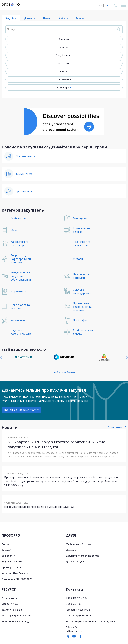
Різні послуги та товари (83, 332)
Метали (78, 259)
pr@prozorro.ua (74, 631)
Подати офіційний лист (78, 615)
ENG (107, 5)
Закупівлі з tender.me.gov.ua (83, 556)
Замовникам (24, 174)
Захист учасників (12, 610)
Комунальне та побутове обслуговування (21, 276)
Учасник (64, 47)
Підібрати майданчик (64, 372)
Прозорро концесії (12, 567)
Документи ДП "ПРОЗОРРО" (18, 579)
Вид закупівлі (64, 79)
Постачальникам (27, 156)
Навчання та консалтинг (81, 276)
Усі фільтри (63, 87)
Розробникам (9, 598)
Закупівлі (11, 18)
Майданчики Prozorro (79, 544)
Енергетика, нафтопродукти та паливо (21, 259)
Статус (64, 71)
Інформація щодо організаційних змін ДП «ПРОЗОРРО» (39, 507)
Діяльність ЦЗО (75, 562)
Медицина (80, 218)
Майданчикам (10, 604)
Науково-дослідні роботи (21, 332)
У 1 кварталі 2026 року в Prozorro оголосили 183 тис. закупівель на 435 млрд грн (57, 444)
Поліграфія (80, 320)
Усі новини (115, 427)
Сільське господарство (82, 291)
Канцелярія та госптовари (19, 244)
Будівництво (19, 218)
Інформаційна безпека (15, 573)
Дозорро (71, 550)
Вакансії (6, 550)
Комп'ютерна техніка (82, 230)
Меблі (14, 230)
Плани (47, 18)
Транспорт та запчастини (82, 244)
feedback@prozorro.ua (78, 610)
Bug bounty (8, 556)
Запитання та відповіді (16, 621)
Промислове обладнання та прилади (82, 307)
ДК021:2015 (64, 63)
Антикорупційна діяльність (18, 615)
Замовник (64, 39)
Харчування (18, 320)
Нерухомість (19, 291)
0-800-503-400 (74, 604)
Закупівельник (64, 55)
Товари (80, 18)
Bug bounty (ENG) (12, 562)
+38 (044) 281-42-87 (77, 598)
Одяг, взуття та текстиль (20, 307)
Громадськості (25, 191)
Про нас (6, 544)
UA (101, 5)
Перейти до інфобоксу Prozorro (21, 410)
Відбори (63, 18)
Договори (30, 18)
